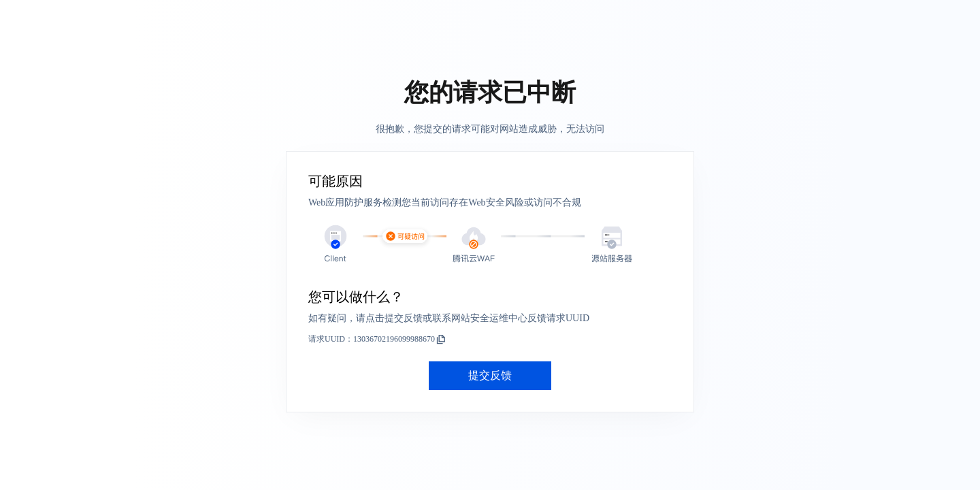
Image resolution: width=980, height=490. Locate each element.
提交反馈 (490, 375)
